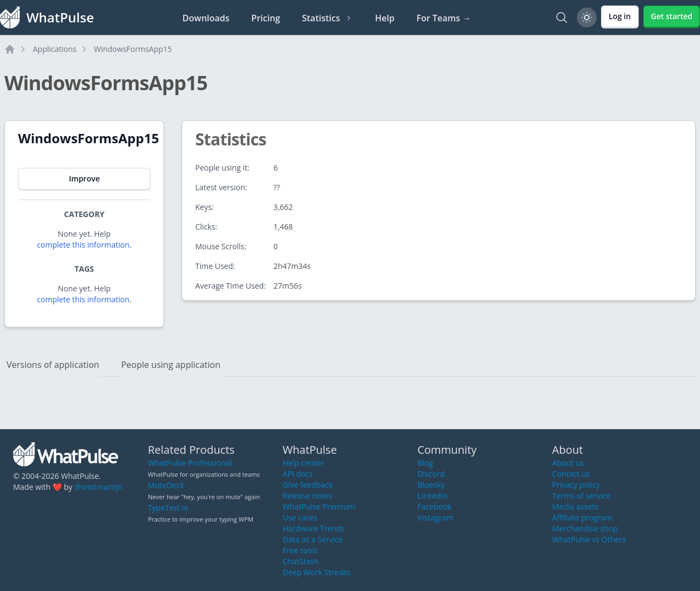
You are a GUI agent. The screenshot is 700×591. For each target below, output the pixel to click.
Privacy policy (576, 485)
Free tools (300, 550)
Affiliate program (582, 517)
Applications (55, 49)
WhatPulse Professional (189, 463)
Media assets (576, 507)
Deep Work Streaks (317, 572)
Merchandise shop (585, 528)
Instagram (435, 517)
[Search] (562, 17)
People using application (171, 365)
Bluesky (431, 485)
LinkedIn (433, 496)
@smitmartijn (98, 487)
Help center (304, 463)
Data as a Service (313, 539)
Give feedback (308, 485)
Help (385, 18)
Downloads (206, 18)
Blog (425, 463)
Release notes (307, 496)
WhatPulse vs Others (589, 539)
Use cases (300, 517)
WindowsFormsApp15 (133, 49)
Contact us (571, 474)
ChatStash (301, 561)
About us (568, 463)
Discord (431, 474)
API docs (298, 474)
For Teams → (444, 18)
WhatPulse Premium (319, 507)
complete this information (83, 245)
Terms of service (582, 496)
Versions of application (53, 365)
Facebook (434, 507)
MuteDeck (166, 485)
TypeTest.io (168, 508)
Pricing (266, 18)
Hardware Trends (314, 528)
